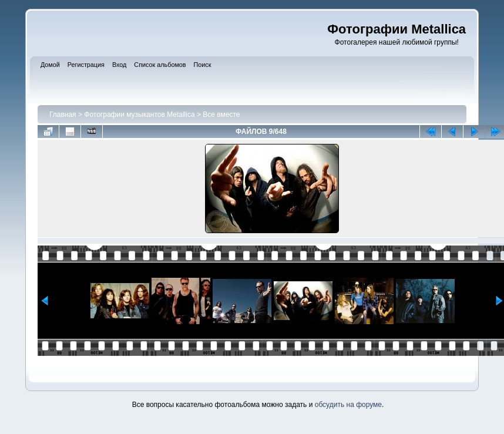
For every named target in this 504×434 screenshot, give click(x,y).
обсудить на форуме (348, 405)
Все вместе (221, 115)
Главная (63, 115)
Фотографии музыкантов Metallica (139, 115)
